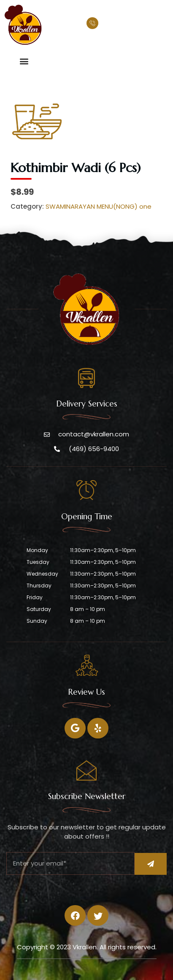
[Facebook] (75, 728)
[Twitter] (98, 728)
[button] (24, 61)
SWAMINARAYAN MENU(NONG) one (99, 206)
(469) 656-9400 (127, 24)
